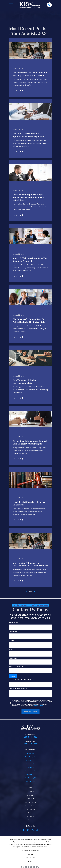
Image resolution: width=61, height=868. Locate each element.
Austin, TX (31, 753)
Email (11, 650)
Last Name (13, 632)
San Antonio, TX (31, 778)
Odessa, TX (31, 774)
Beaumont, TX (30, 760)
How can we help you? (18, 689)
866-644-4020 (30, 737)
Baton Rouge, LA (31, 757)
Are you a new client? (18, 667)
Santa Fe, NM (30, 782)
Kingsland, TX (31, 767)
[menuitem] (30, 854)
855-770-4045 (30, 744)
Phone (12, 641)
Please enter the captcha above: (22, 680)
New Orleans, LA (31, 771)
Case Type (13, 659)
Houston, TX (30, 764)
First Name (13, 623)
